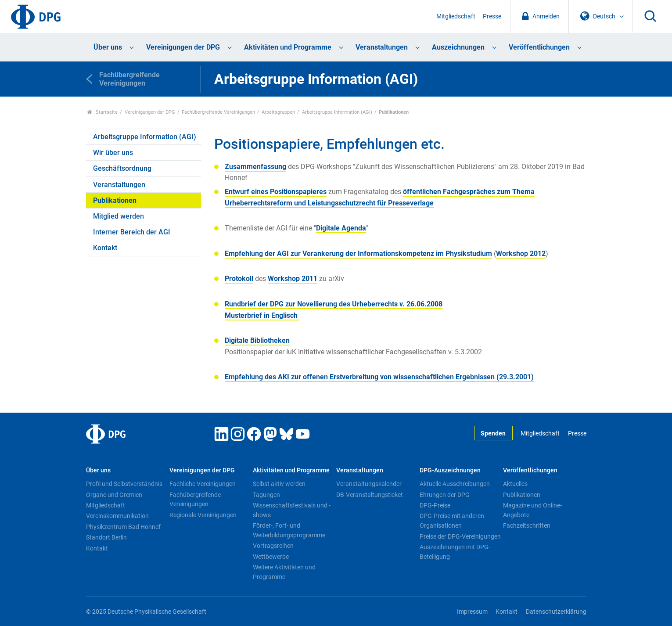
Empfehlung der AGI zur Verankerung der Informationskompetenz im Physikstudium (358, 254)
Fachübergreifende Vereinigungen (218, 112)
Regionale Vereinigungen (203, 515)
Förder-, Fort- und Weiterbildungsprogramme (289, 530)
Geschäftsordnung (122, 168)
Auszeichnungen (458, 47)
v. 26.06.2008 (334, 304)
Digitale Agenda (341, 228)
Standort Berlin (106, 537)
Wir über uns (113, 153)
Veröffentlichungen (539, 47)
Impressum (472, 612)
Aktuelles (515, 484)
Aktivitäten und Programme (288, 47)
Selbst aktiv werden (279, 484)
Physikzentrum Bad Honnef (123, 527)
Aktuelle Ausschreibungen (455, 484)
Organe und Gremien (114, 495)
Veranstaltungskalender (369, 484)
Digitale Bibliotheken (257, 340)
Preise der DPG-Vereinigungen (460, 536)
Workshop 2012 (521, 254)
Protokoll (239, 279)
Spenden (493, 434)
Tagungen (266, 495)
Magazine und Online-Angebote (532, 510)
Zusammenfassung (255, 167)
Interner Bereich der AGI (132, 232)
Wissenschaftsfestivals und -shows (292, 510)
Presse (492, 16)
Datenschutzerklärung (556, 612)
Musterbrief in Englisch (262, 315)
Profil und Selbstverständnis (124, 484)
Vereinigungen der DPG (183, 47)
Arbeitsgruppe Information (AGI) (337, 112)
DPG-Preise (435, 505)
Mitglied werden (119, 216)
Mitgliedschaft (456, 16)
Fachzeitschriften (527, 525)
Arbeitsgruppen (278, 112)
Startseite (102, 112)
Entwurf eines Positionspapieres (276, 192)
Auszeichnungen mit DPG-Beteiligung (455, 552)
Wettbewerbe (271, 557)
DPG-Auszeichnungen (450, 470)
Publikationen (115, 200)
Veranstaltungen (382, 47)
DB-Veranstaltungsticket (370, 495)
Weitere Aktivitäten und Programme (284, 572)
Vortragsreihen (273, 546)
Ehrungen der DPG (445, 495)
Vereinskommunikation (117, 516)
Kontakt (105, 248)
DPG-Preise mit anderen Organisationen (452, 521)
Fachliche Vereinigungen (203, 484)
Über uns (108, 47)
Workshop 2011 (293, 279)
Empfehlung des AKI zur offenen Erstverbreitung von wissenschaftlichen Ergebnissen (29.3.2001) (379, 377)
